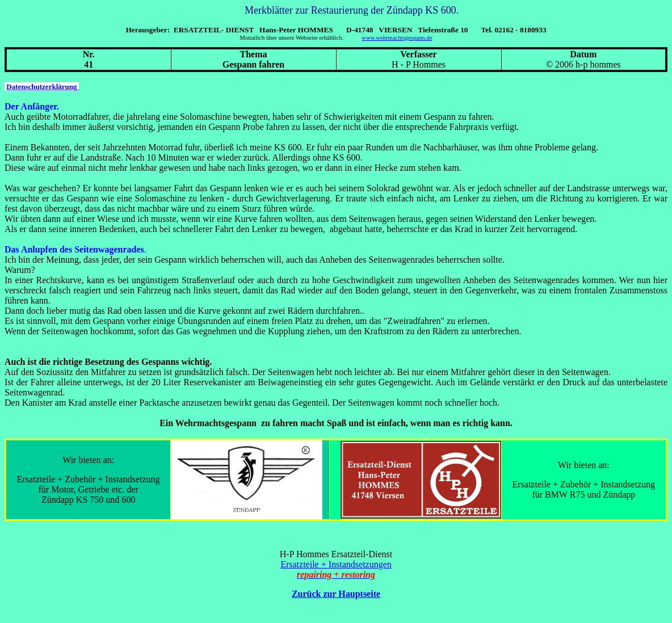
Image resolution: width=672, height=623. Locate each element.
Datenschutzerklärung (42, 87)
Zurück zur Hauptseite (336, 594)
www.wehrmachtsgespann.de (397, 38)
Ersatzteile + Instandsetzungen (336, 564)
